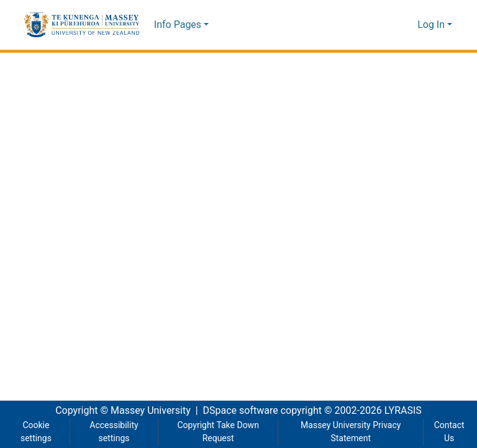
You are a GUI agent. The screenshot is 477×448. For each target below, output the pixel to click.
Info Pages (177, 25)
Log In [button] (433, 25)
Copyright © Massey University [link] (118, 411)
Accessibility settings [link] (113, 432)
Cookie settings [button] (36, 432)
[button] (82, 25)
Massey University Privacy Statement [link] (351, 432)
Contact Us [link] (449, 432)
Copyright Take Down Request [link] (217, 432)
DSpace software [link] (237, 411)
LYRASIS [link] (407, 411)
